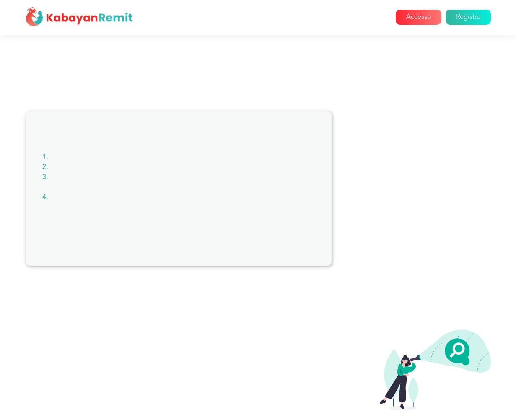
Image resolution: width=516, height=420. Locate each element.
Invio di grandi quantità (415, 279)
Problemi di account (410, 158)
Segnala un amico (406, 249)
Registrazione (401, 264)
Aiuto (369, 17)
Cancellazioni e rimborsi (416, 189)
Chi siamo (242, 17)
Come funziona (292, 17)
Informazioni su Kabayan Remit (426, 143)
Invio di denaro (403, 294)
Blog (342, 17)
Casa (208, 17)
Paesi (388, 219)
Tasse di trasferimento (413, 309)
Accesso (419, 17)
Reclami (392, 204)
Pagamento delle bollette (419, 174)
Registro (468, 17)
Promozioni (397, 234)
